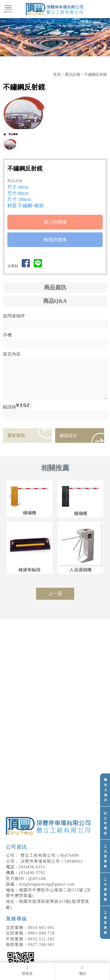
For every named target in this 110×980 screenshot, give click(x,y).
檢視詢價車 (55, 240)
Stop (57, 136)
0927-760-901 (30, 945)
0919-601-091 (30, 928)
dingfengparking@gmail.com (47, 884)
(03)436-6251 (32, 867)
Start (53, 136)
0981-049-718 (30, 933)
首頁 (57, 74)
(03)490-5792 (32, 873)
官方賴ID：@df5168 (26, 879)
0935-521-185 (30, 939)
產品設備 (72, 74)
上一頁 (55, 593)
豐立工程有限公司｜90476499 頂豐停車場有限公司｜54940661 (49, 854)
